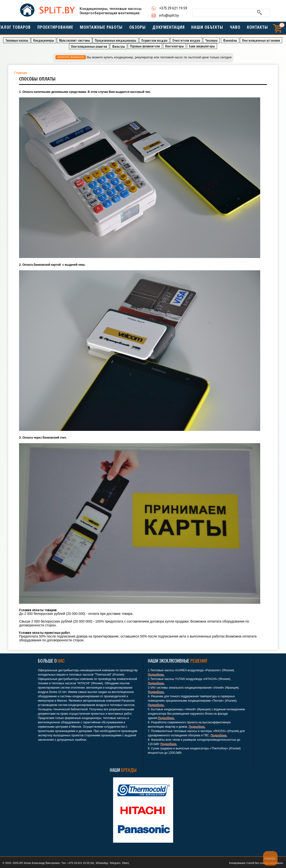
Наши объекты (203, 29)
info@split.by (169, 15)
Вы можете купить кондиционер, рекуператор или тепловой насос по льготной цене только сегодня (159, 57)
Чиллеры (211, 40)
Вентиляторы (174, 46)
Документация (166, 29)
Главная (21, 73)
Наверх (270, 858)
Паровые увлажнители (145, 46)
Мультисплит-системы (75, 40)
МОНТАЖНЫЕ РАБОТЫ (100, 29)
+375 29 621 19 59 (173, 8)
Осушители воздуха (154, 40)
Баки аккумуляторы (202, 46)
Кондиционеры (44, 40)
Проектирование (57, 29)
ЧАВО (230, 29)
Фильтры (119, 46)
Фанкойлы (230, 40)
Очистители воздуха (186, 40)
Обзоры (136, 29)
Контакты (253, 29)
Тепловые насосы (17, 40)
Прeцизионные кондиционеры (116, 40)
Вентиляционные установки (261, 40)
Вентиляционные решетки (89, 46)
